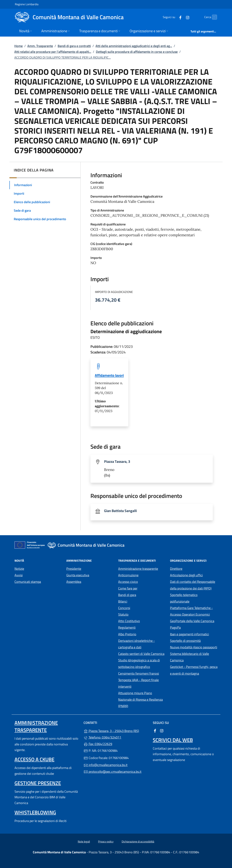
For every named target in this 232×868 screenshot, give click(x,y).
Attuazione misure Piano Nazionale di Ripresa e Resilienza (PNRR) (140, 700)
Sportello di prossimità (185, 641)
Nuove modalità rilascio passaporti (194, 647)
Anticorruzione (128, 575)
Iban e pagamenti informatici (189, 634)
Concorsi (124, 608)
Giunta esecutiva (78, 575)
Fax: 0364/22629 (98, 744)
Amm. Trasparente (40, 46)
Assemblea (74, 582)
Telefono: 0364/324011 (102, 737)
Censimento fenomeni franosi (139, 673)
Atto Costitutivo (142, 621)
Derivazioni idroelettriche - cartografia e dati (136, 644)
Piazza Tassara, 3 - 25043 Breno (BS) (116, 730)
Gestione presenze (38, 783)
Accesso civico (128, 582)
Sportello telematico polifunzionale (184, 598)
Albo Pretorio (142, 634)
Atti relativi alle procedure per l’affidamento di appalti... (53, 52)
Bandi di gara (127, 595)
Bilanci (123, 601)
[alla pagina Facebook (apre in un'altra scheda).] (173, 17)
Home (18, 46)
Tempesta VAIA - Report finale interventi (138, 683)
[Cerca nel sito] (213, 17)
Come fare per (128, 588)
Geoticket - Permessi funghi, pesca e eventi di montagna (194, 670)
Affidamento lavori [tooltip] (109, 375)
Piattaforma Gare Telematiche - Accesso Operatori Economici (194, 611)
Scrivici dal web (173, 740)
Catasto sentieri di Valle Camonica (141, 654)
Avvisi (19, 575)
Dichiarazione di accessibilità (138, 841)
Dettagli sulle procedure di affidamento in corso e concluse (137, 52)
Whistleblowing (35, 812)
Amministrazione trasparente (138, 569)
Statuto (123, 614)
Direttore (176, 569)
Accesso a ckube (34, 759)
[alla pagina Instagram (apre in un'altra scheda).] (181, 17)
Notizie (19, 569)
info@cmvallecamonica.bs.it (105, 765)
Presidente (74, 569)
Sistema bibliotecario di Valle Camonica (193, 657)
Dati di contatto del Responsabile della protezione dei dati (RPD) (193, 585)
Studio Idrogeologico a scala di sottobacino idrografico (139, 663)
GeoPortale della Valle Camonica (194, 621)
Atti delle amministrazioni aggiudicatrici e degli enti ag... (134, 46)
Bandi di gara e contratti (74, 46)
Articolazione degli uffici (186, 575)
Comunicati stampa (28, 582)
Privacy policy (106, 841)
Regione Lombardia (27, 4)
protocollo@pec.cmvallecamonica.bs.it (112, 772)
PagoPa (192, 627)
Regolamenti (127, 627)
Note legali (84, 841)
